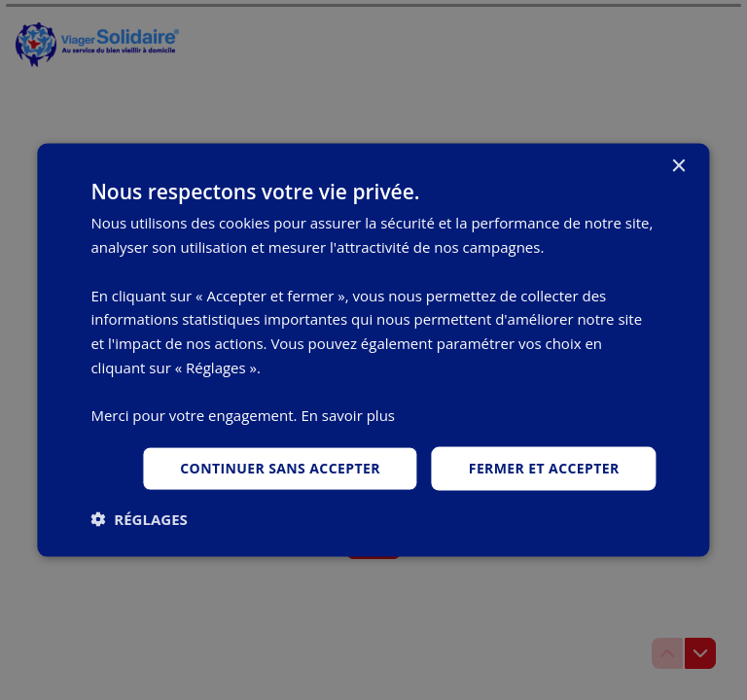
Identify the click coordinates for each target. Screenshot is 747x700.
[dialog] (373, 350)
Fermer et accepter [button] (544, 468)
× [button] (678, 167)
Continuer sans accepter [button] (280, 468)
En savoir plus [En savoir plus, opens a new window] (348, 415)
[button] (139, 518)
